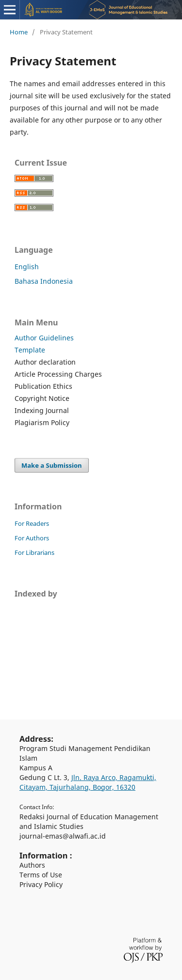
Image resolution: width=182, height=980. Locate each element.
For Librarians (34, 552)
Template (30, 350)
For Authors (32, 538)
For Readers (32, 523)
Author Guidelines (44, 338)
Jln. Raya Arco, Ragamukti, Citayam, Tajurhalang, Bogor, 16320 (88, 782)
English (27, 267)
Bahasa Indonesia (44, 281)
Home (19, 32)
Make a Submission (51, 465)
